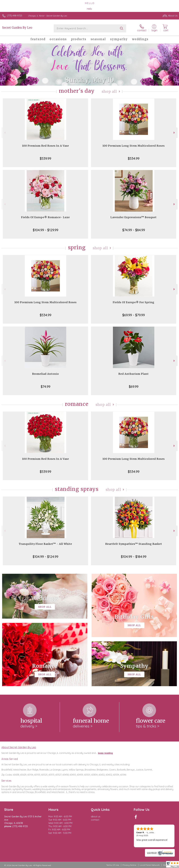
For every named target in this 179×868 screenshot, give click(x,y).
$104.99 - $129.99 (46, 230)
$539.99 (45, 158)
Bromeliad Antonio (46, 374)
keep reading (105, 753)
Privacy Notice (129, 865)
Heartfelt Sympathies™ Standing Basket (134, 544)
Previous (4, 133)
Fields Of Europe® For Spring (134, 302)
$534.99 (134, 158)
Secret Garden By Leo (17, 28)
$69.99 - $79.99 (134, 315)
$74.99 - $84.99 (134, 230)
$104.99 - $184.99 (134, 557)
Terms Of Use (113, 865)
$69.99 (134, 387)
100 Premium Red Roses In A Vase (45, 146)
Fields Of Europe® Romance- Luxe (45, 217)
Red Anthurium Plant (134, 374)
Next (175, 133)
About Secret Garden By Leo (19, 747)
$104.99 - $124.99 (45, 557)
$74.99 (46, 387)
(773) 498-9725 (15, 16)
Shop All (109, 91)
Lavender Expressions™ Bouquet (134, 217)
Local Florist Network (150, 865)
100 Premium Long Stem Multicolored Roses (134, 146)
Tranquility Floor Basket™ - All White (45, 544)
